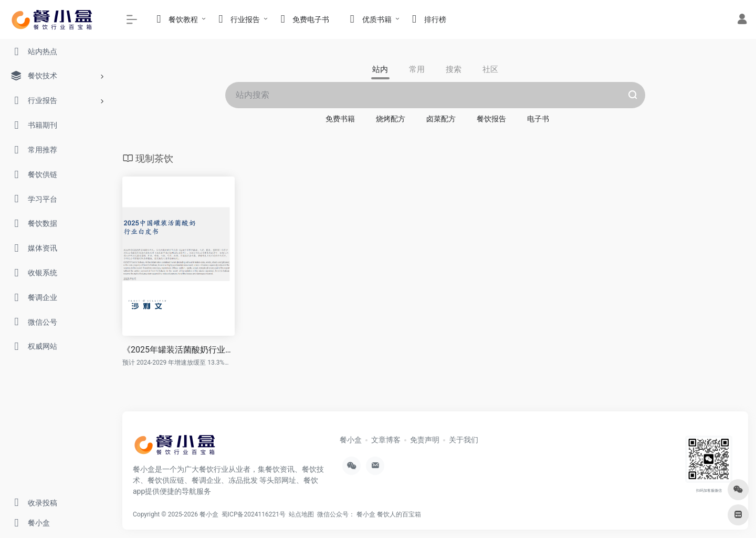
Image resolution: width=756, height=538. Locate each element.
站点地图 (303, 514)
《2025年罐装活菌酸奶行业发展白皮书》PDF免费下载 (178, 350)
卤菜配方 (441, 119)
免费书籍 (340, 119)
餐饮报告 (491, 119)
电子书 (538, 119)
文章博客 (386, 440)
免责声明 (425, 440)
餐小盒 (351, 440)
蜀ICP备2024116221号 (255, 514)
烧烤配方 (391, 119)
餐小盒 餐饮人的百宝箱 (390, 514)
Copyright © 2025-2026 (166, 514)
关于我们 (464, 440)
